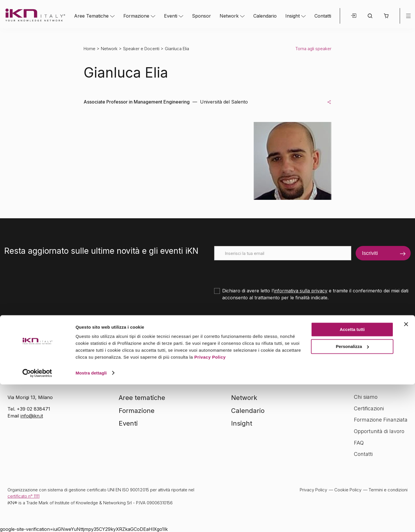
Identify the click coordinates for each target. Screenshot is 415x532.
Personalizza (352, 494)
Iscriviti (370, 253)
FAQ (359, 443)
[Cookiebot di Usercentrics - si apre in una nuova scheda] (37, 521)
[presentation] (258, 272)
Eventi (171, 16)
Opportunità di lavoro (379, 431)
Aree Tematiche (91, 16)
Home (89, 49)
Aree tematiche (142, 398)
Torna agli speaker (313, 49)
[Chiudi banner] (406, 472)
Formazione (136, 16)
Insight (293, 16)
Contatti (323, 16)
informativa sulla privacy (301, 291)
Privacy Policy (210, 505)
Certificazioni (369, 408)
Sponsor (201, 16)
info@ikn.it (32, 416)
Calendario (265, 16)
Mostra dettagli (91, 521)
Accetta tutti (352, 477)
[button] (386, 16)
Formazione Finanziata (381, 420)
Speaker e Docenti (141, 49)
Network (229, 16)
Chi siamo (366, 397)
